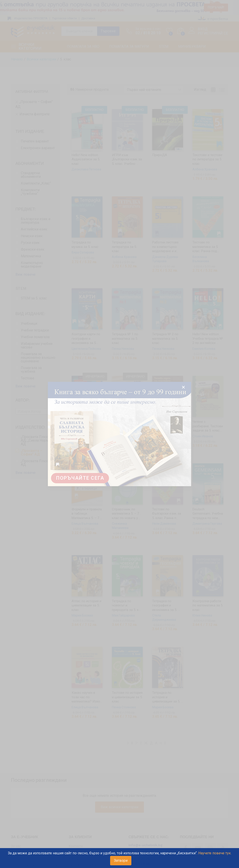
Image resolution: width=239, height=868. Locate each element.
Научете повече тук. (215, 853)
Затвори (121, 860)
